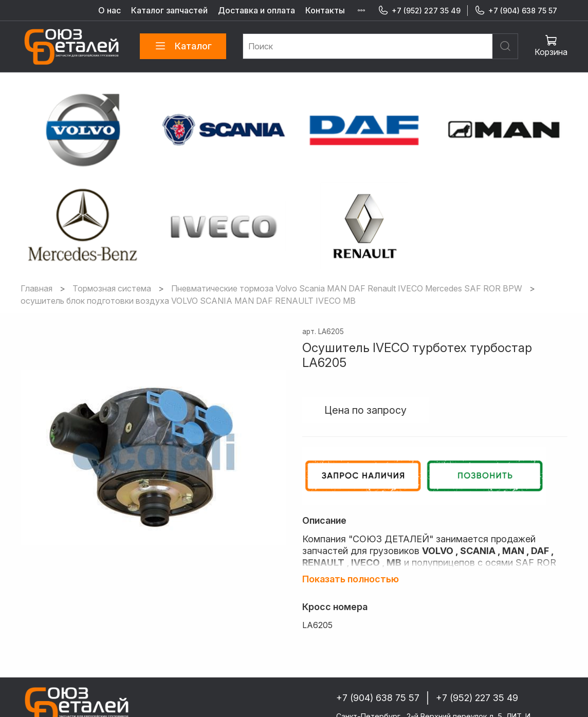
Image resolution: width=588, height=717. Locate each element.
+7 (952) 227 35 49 (419, 11)
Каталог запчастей (169, 10)
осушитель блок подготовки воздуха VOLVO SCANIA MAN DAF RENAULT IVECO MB (188, 233)
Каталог (183, 46)
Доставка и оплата (256, 10)
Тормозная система (112, 221)
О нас (109, 10)
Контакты (325, 10)
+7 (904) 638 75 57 (516, 11)
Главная (36, 221)
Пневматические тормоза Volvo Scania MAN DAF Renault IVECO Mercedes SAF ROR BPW (347, 221)
